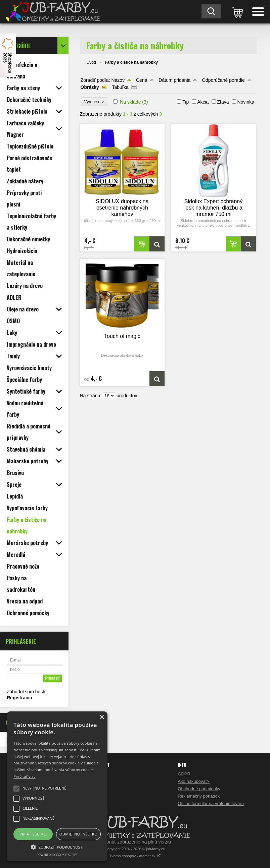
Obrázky (90, 87)
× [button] (102, 717)
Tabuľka (120, 87)
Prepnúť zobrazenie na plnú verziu (135, 842)
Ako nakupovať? (194, 781)
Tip (186, 102)
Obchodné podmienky (199, 789)
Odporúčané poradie (223, 80)
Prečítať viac (25, 776)
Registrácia (19, 698)
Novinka (246, 102)
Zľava (223, 102)
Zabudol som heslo (27, 692)
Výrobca (95, 102)
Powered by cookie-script (57, 855)
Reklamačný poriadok (199, 796)
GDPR (184, 774)
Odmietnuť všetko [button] (78, 834)
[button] (57, 847)
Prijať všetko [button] (33, 834)
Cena (142, 80)
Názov (118, 80)
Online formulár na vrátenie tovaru (211, 803)
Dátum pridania (174, 80)
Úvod (91, 62)
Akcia (203, 102)
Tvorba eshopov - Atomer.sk (135, 856)
